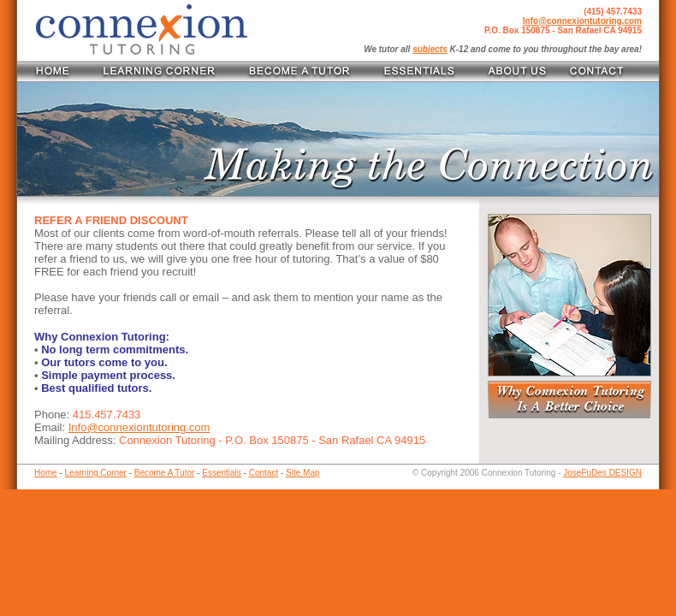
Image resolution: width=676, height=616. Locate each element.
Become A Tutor (165, 473)
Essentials (222, 473)
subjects (430, 49)
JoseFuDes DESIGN (602, 473)
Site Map (302, 473)
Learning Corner (96, 473)
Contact (264, 473)
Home (46, 473)
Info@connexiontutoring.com (582, 21)
